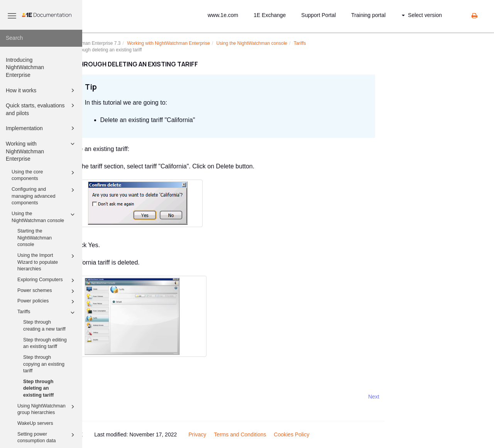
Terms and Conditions (275, 434)
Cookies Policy (327, 434)
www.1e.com (223, 15)
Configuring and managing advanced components (44, 196)
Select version (422, 15)
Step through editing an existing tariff (45, 343)
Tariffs (47, 312)
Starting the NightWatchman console (35, 238)
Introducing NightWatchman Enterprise (25, 67)
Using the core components (44, 175)
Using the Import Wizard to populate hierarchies (47, 262)
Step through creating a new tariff (44, 326)
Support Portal (319, 15)
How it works (41, 90)
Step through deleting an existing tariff (38, 388)
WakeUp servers (35, 423)
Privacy (232, 434)
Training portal (368, 15)
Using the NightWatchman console (44, 217)
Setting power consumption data (47, 437)
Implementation (41, 128)
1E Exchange (270, 15)
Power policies (47, 302)
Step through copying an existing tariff (44, 364)
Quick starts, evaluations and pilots (41, 109)
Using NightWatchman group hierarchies (47, 409)
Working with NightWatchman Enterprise (41, 151)
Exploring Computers (47, 280)
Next (409, 397)
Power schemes (47, 291)
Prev (103, 397)
